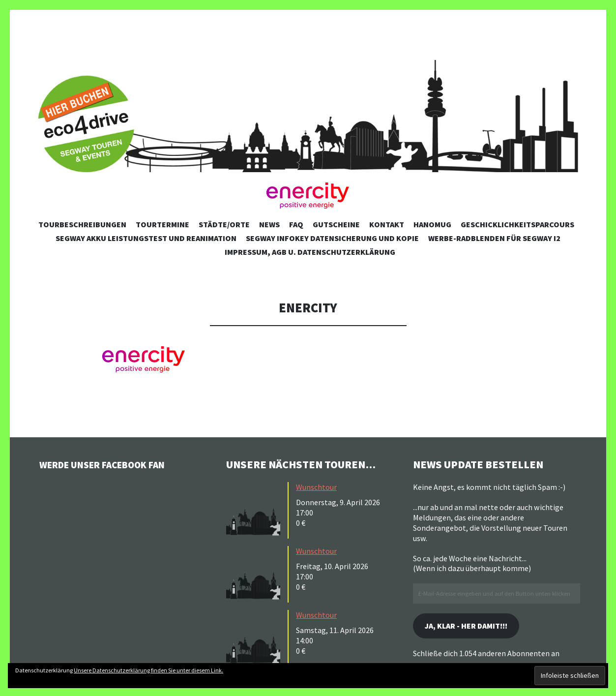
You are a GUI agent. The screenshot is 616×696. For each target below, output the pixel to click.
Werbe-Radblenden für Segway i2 (494, 238)
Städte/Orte (224, 224)
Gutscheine (336, 224)
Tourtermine (162, 224)
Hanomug (432, 224)
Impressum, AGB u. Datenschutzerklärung (310, 252)
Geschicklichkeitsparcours (517, 224)
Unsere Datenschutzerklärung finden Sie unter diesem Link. (148, 670)
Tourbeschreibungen (82, 224)
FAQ (296, 224)
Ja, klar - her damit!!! (474, 627)
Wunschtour (316, 487)
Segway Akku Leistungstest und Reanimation (146, 238)
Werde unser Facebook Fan (113, 464)
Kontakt (387, 224)
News (269, 224)
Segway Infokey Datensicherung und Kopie (332, 238)
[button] (308, 196)
